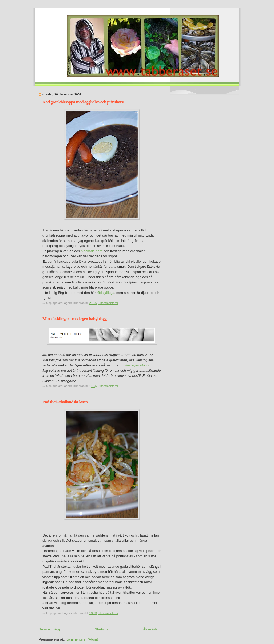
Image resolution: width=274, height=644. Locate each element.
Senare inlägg (49, 629)
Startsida (102, 629)
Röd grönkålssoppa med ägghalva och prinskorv (83, 102)
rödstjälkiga (106, 293)
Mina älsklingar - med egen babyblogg (74, 319)
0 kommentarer (108, 386)
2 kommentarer (108, 303)
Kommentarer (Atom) (82, 639)
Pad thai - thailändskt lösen (65, 402)
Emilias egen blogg (134, 365)
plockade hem (92, 251)
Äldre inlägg (152, 629)
